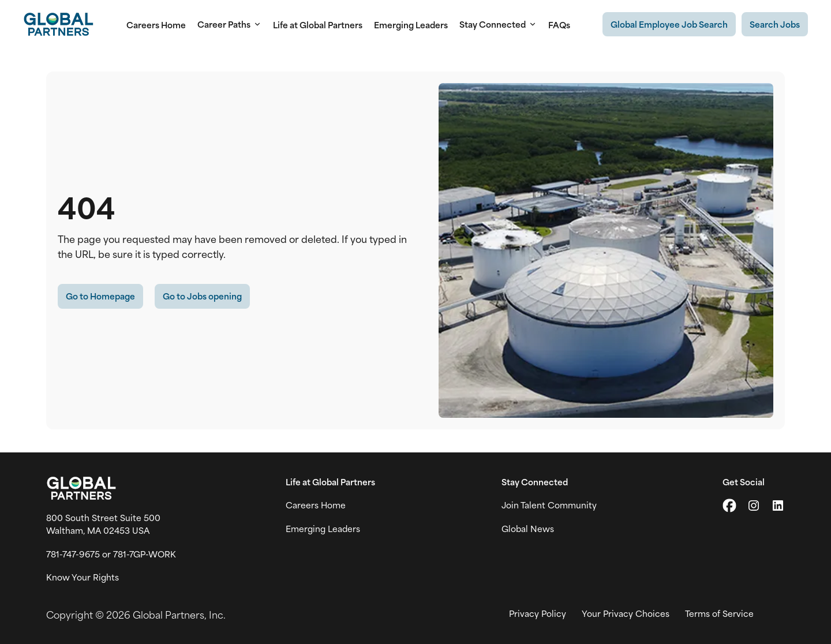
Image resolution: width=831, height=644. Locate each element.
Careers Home (156, 25)
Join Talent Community (549, 505)
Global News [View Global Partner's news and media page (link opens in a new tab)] (528, 529)
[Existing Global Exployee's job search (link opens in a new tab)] (669, 24)
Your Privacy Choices (626, 613)
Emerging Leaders (411, 25)
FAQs (559, 25)
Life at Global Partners (318, 25)
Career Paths (229, 24)
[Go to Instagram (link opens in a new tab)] (754, 506)
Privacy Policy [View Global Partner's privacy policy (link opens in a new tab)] (538, 613)
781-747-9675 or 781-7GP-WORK (111, 554)
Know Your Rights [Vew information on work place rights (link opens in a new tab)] (83, 577)
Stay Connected (498, 24)
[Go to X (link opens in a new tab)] (729, 506)
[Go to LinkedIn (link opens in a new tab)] (778, 506)
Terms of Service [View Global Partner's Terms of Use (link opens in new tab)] (719, 613)
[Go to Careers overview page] (58, 24)
